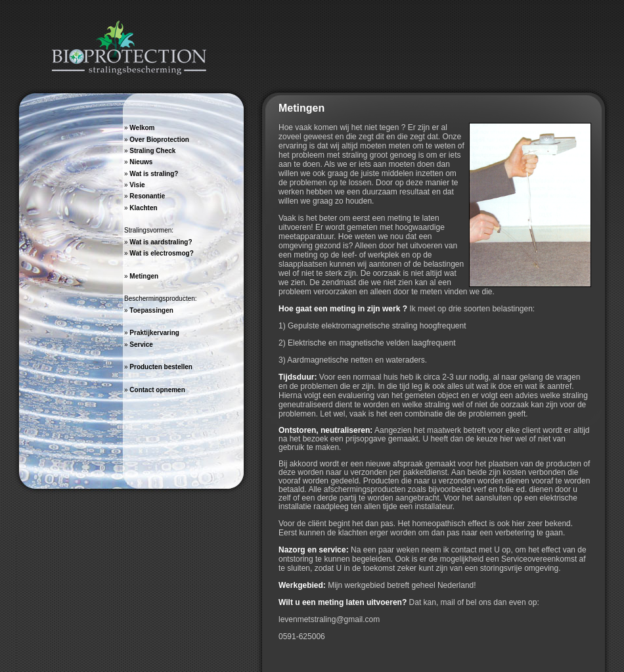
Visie (137, 185)
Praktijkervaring (154, 333)
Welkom (142, 128)
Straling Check (152, 151)
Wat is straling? (154, 174)
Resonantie (147, 196)
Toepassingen (151, 310)
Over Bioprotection (159, 140)
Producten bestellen (161, 367)
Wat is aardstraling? (161, 242)
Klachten (143, 208)
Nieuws (141, 162)
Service (141, 345)
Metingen (144, 276)
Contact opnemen (157, 390)
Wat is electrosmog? (161, 253)
